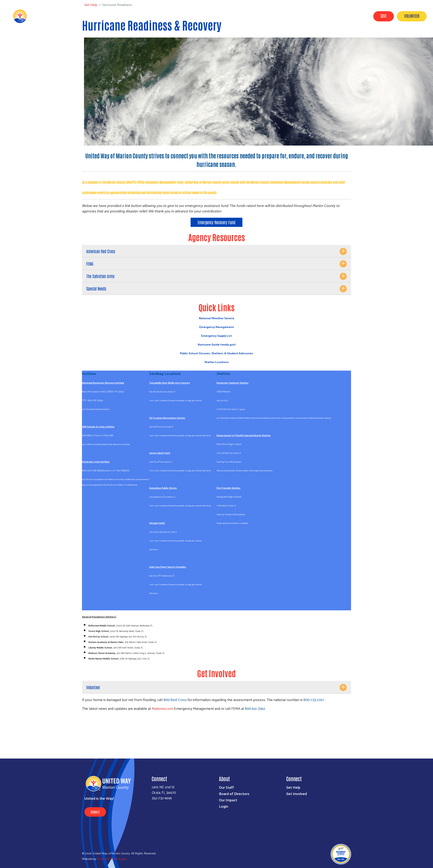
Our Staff (226, 787)
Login (224, 806)
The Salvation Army (100, 276)
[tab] (216, 251)
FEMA (90, 264)
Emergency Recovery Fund (216, 222)
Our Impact (315, 16)
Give (384, 16)
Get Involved (270, 16)
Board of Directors (234, 793)
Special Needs (96, 288)
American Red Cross (101, 251)
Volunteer (412, 16)
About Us (246, 16)
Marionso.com (162, 708)
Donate (95, 812)
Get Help (293, 16)
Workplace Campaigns (348, 16)
